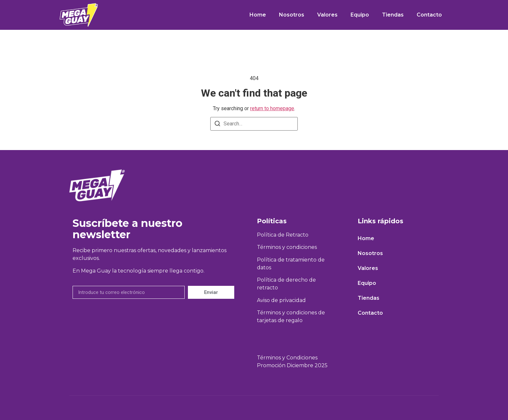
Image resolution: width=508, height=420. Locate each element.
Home (258, 15)
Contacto (429, 15)
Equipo (360, 15)
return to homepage (272, 108)
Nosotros (292, 15)
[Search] (217, 125)
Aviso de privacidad (281, 300)
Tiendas (393, 15)
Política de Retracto (283, 235)
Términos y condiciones (287, 247)
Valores (327, 15)
